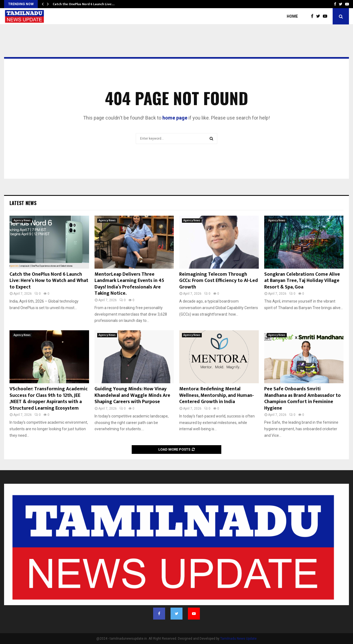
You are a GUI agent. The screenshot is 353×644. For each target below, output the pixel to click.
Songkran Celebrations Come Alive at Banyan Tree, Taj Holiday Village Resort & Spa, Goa (302, 281)
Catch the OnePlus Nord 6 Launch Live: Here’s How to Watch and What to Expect (49, 281)
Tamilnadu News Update (238, 639)
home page (175, 118)
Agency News (22, 220)
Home (292, 16)
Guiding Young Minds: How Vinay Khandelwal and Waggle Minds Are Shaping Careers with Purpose (132, 395)
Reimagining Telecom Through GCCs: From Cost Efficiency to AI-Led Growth (219, 281)
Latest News (23, 203)
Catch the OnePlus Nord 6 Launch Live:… (84, 4)
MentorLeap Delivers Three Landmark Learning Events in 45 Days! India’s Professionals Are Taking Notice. (129, 284)
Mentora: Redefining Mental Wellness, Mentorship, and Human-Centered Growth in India (217, 395)
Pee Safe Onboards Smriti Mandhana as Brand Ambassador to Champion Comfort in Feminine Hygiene (302, 398)
